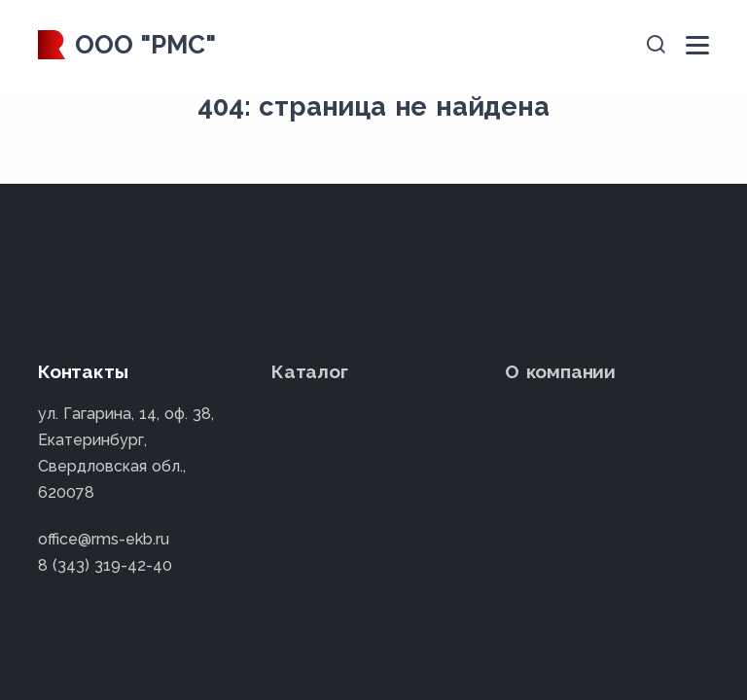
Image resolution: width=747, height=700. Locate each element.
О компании (560, 371)
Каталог (310, 371)
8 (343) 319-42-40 (105, 565)
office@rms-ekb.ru (104, 539)
